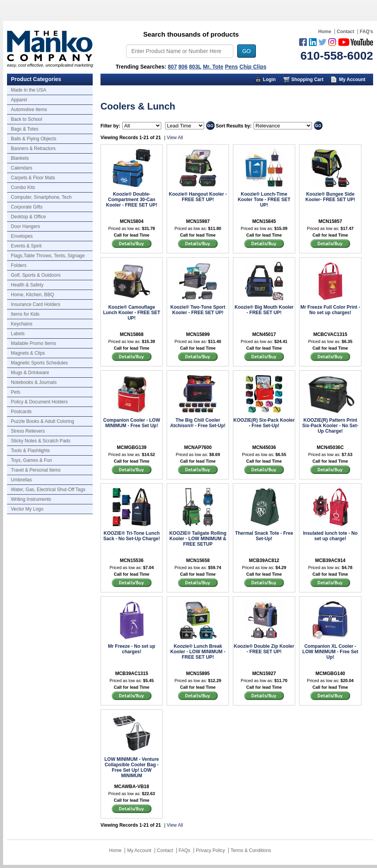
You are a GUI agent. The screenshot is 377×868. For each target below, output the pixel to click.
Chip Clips (253, 67)
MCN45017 (264, 334)
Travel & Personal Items (36, 470)
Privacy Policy (211, 850)
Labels (18, 334)
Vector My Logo (27, 509)
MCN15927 (264, 674)
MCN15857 (330, 221)
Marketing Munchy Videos (232, 91)
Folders (19, 265)
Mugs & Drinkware (30, 373)
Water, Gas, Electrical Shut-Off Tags (48, 490)
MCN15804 (132, 221)
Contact (346, 32)
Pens (231, 67)
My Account (352, 80)
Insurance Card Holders (36, 304)
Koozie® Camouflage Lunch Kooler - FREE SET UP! (132, 313)
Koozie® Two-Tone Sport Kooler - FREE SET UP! (198, 310)
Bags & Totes (25, 129)
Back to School (26, 119)
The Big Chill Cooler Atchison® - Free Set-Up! (198, 423)
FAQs (185, 850)
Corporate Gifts (27, 207)
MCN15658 (198, 560)
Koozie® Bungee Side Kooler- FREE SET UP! (330, 197)
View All (175, 138)
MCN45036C (330, 447)
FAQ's (366, 32)
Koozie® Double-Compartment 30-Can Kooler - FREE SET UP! (131, 200)
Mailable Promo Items (33, 343)
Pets (16, 392)
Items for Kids (25, 314)
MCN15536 (132, 560)
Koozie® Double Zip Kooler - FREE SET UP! (264, 649)
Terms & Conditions (251, 850)
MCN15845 (264, 221)
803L (195, 67)
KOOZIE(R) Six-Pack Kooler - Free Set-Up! (264, 423)
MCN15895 (198, 674)
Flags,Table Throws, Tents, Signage (48, 256)
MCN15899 (198, 334)
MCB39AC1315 (132, 674)
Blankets (20, 158)
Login (269, 80)
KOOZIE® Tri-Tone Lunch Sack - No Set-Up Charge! (131, 536)
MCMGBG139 (132, 447)
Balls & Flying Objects (34, 139)
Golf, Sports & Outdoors (36, 275)
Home (325, 32)
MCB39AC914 (330, 560)
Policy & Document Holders (39, 402)
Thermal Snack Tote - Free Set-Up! (264, 536)
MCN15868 (132, 334)
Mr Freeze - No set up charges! (131, 649)
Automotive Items (29, 110)
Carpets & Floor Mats (33, 178)
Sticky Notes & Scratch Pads (41, 441)
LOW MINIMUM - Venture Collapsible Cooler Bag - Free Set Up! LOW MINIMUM (132, 767)
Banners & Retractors (33, 148)
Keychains (22, 324)
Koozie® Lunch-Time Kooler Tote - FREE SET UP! (264, 200)
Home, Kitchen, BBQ (33, 295)
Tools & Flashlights (30, 451)
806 (183, 67)
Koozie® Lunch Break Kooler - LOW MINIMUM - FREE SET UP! (198, 652)
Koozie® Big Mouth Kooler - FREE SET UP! (264, 310)
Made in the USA (29, 90)
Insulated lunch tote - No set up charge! (330, 536)
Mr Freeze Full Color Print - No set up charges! (330, 310)
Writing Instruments (31, 499)
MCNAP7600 (198, 447)
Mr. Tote (213, 67)
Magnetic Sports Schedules (39, 363)
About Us (294, 91)
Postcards (21, 412)
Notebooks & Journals (34, 382)
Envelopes (22, 236)
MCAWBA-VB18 (131, 787)
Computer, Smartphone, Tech (41, 197)
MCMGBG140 (330, 674)
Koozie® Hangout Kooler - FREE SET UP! (198, 197)
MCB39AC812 (264, 560)
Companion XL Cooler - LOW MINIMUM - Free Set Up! (330, 652)
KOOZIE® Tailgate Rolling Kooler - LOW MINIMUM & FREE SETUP (198, 539)
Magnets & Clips (28, 353)
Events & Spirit (26, 246)
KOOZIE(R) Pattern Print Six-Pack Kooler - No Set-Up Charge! (330, 426)
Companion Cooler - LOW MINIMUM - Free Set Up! (132, 423)
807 (172, 67)
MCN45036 (264, 447)
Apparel (19, 100)
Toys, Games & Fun (31, 460)
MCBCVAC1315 (330, 334)
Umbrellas (21, 480)
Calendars (22, 168)
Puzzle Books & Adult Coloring (42, 421)
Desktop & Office (28, 217)
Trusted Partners (344, 91)
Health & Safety (27, 285)
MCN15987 (198, 221)
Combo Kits (23, 187)
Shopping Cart (307, 80)
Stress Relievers (28, 431)
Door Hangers (26, 226)
